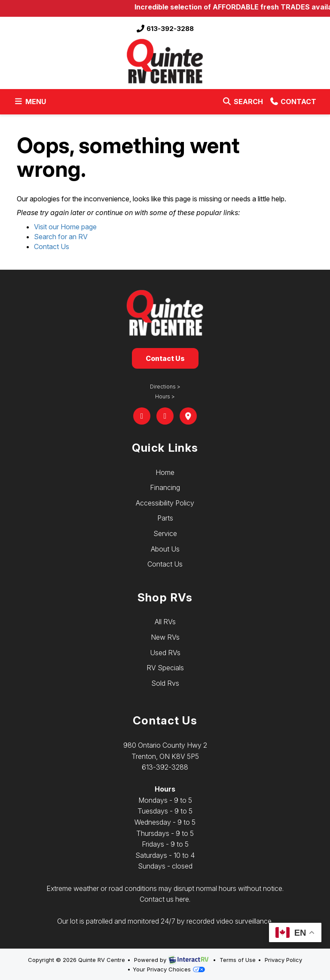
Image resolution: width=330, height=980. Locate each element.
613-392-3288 (165, 29)
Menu (31, 103)
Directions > (165, 387)
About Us (165, 549)
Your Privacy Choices (169, 969)
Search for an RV (61, 237)
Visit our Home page (65, 227)
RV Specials (165, 668)
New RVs (165, 637)
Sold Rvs (165, 683)
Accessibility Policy (165, 503)
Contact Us (52, 247)
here (182, 899)
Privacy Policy (283, 960)
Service (165, 533)
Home (165, 472)
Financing (165, 487)
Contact (293, 103)
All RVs (165, 622)
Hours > (165, 396)
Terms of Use (238, 960)
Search (242, 103)
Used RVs (165, 653)
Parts (165, 518)
